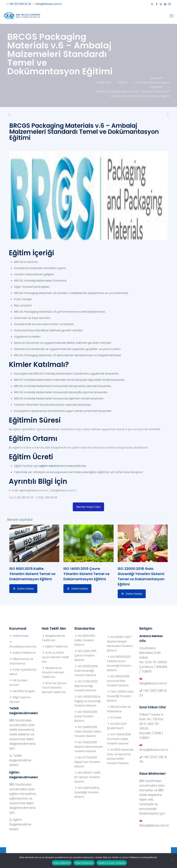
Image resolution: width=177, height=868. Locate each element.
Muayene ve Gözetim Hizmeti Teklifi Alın (53, 672)
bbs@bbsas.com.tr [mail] (49, 4)
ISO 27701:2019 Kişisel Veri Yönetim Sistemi (87, 762)
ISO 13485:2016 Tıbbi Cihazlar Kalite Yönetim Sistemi (88, 732)
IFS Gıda (116, 718)
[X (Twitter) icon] (161, 4)
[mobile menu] (171, 16)
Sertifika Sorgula (24, 691)
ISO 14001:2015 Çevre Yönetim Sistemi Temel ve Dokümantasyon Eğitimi (87, 574)
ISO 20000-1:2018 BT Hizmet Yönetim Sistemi (87, 777)
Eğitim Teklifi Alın (57, 647)
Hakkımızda (21, 636)
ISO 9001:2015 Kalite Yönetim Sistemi (85, 640)
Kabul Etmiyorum (84, 863)
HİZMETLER (104, 83)
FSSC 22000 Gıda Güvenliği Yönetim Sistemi (120, 696)
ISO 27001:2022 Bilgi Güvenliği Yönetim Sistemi (86, 686)
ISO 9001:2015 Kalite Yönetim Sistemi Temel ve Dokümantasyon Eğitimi (32, 574)
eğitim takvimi (49, 466)
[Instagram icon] (169, 4)
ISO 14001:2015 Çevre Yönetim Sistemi (85, 655)
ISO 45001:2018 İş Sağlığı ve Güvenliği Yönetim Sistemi (87, 701)
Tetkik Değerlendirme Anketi (20, 760)
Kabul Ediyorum (62, 863)
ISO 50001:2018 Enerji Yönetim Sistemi (86, 716)
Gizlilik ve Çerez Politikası (112, 863)
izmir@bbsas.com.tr (154, 750)
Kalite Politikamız (24, 653)
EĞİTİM (122, 83)
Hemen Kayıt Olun (88, 507)
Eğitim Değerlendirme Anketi (20, 824)
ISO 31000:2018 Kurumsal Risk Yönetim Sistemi (118, 681)
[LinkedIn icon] (165, 4)
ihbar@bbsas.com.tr (154, 825)
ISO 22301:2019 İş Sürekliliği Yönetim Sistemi (87, 792)
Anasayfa (156, 78)
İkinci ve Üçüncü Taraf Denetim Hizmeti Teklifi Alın (54, 688)
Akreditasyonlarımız (23, 647)
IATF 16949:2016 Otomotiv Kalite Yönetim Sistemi (119, 739)
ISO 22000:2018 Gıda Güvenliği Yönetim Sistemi (86, 671)
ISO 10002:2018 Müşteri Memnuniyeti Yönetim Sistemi (88, 747)
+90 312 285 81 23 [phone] (20, 4)
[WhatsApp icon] (152, 4)
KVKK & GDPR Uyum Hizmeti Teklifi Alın (55, 657)
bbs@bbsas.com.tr (153, 683)
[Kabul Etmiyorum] (173, 861)
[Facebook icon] (157, 4)
